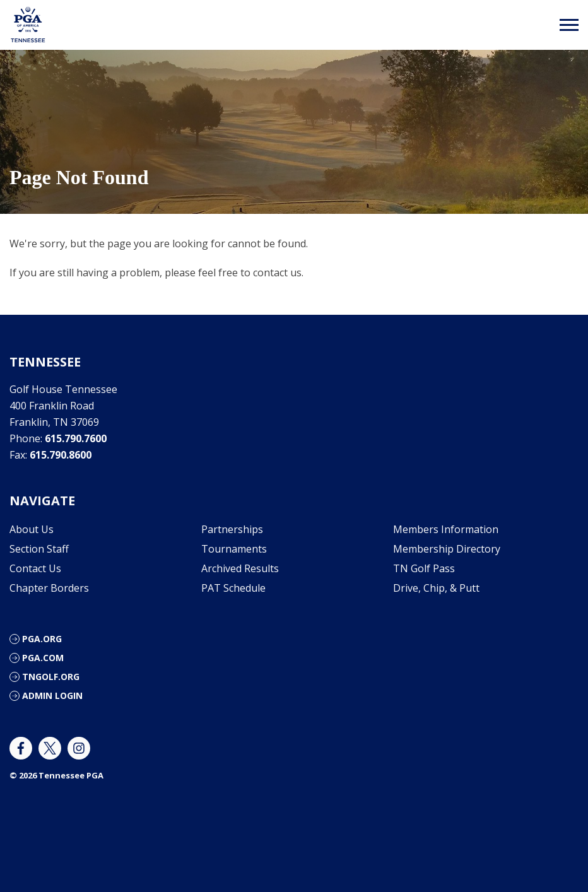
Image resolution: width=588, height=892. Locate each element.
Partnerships (232, 529)
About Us (32, 529)
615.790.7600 (76, 438)
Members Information (446, 529)
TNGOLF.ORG (51, 677)
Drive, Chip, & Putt (436, 588)
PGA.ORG (42, 639)
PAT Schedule (233, 588)
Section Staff (39, 549)
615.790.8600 (61, 455)
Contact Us (35, 568)
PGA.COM (43, 658)
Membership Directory (447, 549)
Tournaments (234, 549)
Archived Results (240, 568)
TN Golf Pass (424, 568)
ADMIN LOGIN (52, 695)
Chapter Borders (49, 588)
